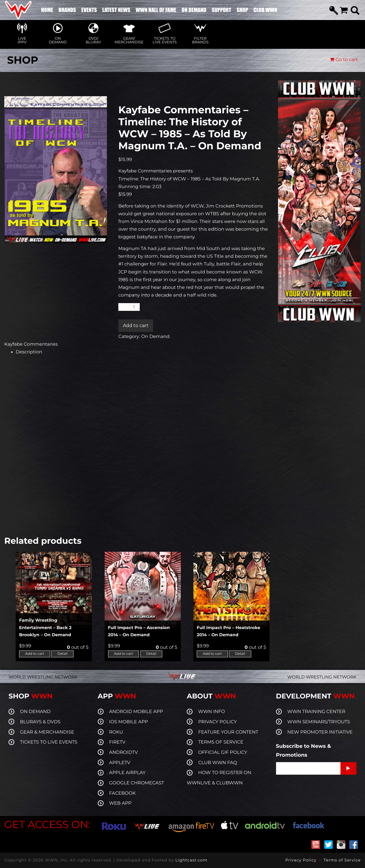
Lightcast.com (191, 860)
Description (29, 352)
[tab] (143, 352)
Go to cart (344, 60)
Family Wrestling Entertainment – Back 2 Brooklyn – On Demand (45, 627)
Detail (62, 654)
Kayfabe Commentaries (31, 344)
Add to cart (136, 326)
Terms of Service (342, 860)
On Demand (155, 337)
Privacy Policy (301, 860)
